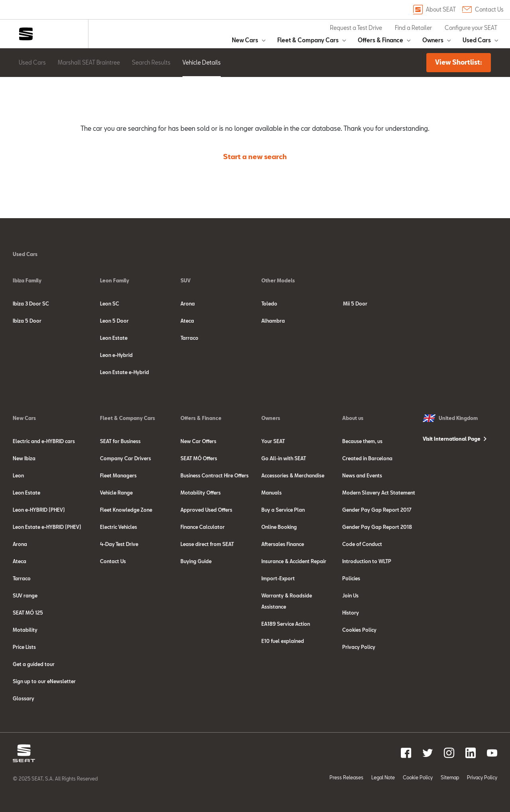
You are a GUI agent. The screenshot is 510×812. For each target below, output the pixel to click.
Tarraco (189, 338)
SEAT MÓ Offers (199, 458)
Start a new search (255, 156)
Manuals (272, 493)
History (351, 613)
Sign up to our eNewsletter (44, 681)
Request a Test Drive (356, 28)
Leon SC (110, 304)
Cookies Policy (359, 630)
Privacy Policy (359, 647)
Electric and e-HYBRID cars (44, 441)
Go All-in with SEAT (284, 458)
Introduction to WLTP (367, 561)
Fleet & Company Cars (308, 40)
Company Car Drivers (126, 458)
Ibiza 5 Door (27, 321)
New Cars (245, 40)
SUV (185, 280)
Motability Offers (201, 493)
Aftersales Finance (283, 544)
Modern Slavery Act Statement (379, 493)
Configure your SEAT (471, 28)
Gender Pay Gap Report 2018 (377, 527)
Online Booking (279, 527)
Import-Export (278, 578)
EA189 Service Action (286, 624)
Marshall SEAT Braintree (89, 62)
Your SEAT (273, 441)
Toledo (269, 304)
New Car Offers (198, 441)
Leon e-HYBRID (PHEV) (39, 510)
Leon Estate (114, 338)
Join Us (350, 595)
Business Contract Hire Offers (215, 475)
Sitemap (450, 777)
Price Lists (24, 647)
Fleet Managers (118, 475)
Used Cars (477, 40)
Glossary (24, 698)
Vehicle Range (116, 493)
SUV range (25, 595)
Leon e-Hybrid (116, 355)
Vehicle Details (202, 62)
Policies (351, 578)
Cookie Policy (418, 777)
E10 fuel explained (283, 641)
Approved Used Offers (206, 510)
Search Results (151, 62)
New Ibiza (24, 458)
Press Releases (346, 777)
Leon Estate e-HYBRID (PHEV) (47, 527)
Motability (25, 630)
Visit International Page (452, 439)
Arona (188, 304)
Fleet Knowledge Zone (126, 510)
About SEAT (434, 10)
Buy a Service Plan (283, 510)
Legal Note (383, 777)
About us (353, 418)
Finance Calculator (203, 527)
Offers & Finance (381, 40)
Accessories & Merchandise (293, 475)
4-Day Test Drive (119, 544)
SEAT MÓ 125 (28, 613)
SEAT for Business (120, 441)
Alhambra (273, 321)
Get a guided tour (34, 664)
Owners (433, 40)
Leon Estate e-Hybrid (125, 372)
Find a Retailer (413, 28)
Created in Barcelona (367, 458)
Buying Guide (196, 561)
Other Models (278, 280)
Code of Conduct (362, 544)
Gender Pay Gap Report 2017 (377, 510)
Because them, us (362, 441)
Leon (18, 475)
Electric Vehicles (119, 527)
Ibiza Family (27, 280)
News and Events (362, 475)
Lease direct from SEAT (207, 544)
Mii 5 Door (355, 304)
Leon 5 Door (114, 321)
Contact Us (483, 10)
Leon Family (115, 280)
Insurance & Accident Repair (294, 561)
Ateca (187, 321)
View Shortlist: (459, 62)
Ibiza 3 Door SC (31, 304)
